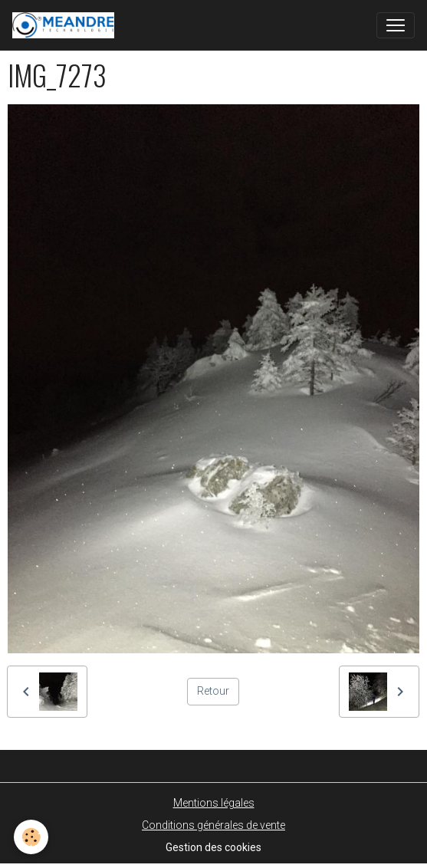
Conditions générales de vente (213, 825)
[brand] (66, 25)
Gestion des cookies (213, 847)
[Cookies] (31, 837)
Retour (213, 691)
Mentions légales (214, 803)
